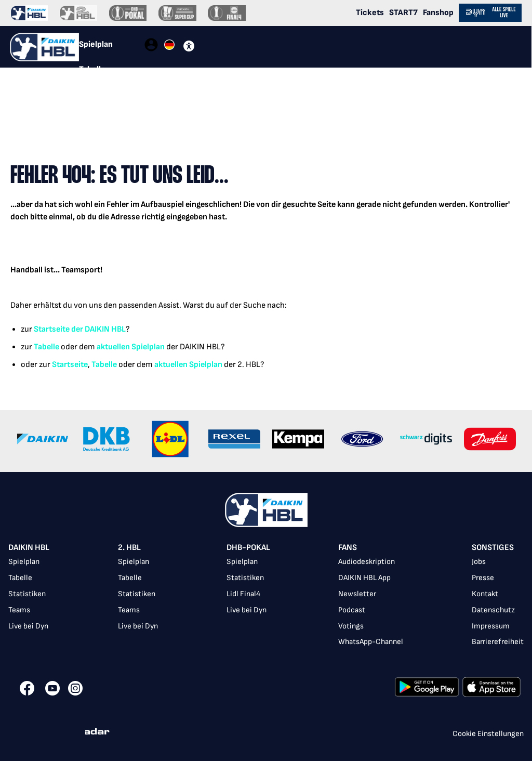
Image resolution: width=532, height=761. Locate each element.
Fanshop (438, 13)
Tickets (370, 13)
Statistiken (27, 594)
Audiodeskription (367, 562)
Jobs (479, 562)
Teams (19, 610)
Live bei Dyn (28, 626)
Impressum (491, 626)
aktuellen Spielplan (131, 347)
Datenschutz (493, 610)
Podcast (352, 610)
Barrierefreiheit (498, 642)
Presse (483, 578)
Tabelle (46, 347)
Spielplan (24, 562)
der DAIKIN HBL (98, 329)
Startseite (52, 329)
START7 (403, 13)
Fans (348, 548)
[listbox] (266, 596)
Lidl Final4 (243, 594)
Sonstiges (493, 548)
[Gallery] (266, 441)
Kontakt (485, 594)
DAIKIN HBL (29, 548)
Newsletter (357, 594)
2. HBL (129, 548)
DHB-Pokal (248, 548)
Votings (351, 626)
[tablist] (111, 47)
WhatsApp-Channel (371, 642)
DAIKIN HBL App (364, 578)
